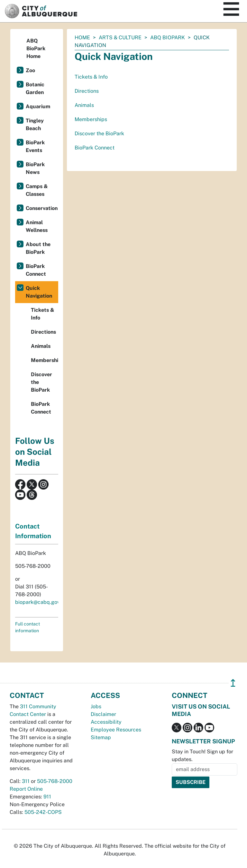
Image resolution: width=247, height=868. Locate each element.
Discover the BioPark (99, 134)
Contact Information (33, 531)
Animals (84, 105)
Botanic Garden (35, 88)
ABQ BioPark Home (36, 48)
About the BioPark (38, 248)
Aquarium (38, 106)
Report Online (26, 789)
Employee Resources (116, 730)
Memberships (91, 119)
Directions (87, 91)
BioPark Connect (95, 148)
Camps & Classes (37, 190)
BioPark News (35, 168)
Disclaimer (103, 714)
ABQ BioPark (168, 38)
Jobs (96, 706)
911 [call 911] (47, 797)
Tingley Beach (35, 124)
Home (82, 38)
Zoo (30, 70)
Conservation (42, 208)
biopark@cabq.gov (37, 602)
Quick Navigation (39, 292)
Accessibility (106, 722)
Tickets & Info (91, 77)
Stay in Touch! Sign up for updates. (202, 755)
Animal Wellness (37, 226)
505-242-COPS (43, 812)
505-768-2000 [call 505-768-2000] (55, 781)
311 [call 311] (26, 781)
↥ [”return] (233, 683)
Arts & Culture (120, 38)
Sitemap (101, 737)
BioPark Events (35, 146)
